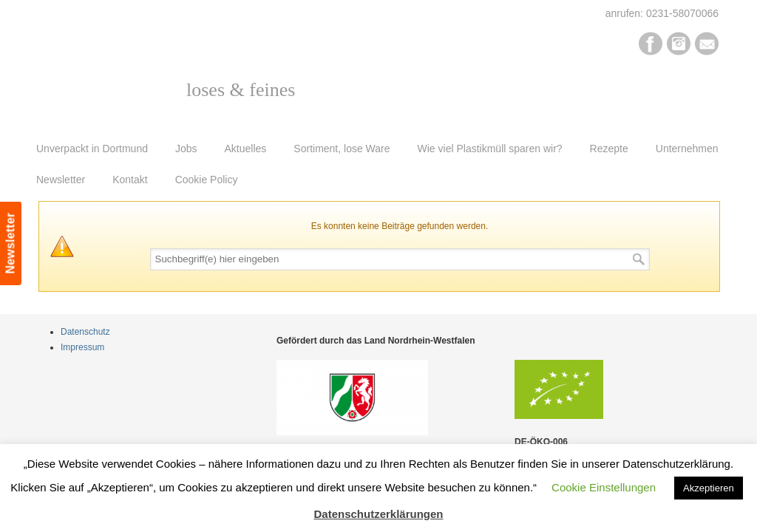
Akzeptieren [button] (709, 488)
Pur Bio (137, 78)
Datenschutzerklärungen (378, 514)
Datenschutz (85, 332)
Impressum (82, 347)
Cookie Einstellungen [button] (604, 487)
